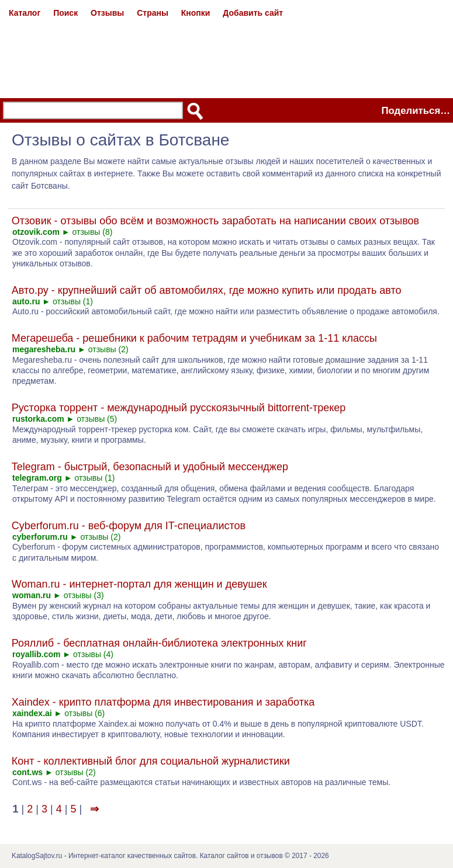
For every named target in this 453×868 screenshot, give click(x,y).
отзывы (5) (97, 419)
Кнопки (196, 13)
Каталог (25, 13)
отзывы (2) (108, 349)
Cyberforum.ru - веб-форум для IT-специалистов (129, 526)
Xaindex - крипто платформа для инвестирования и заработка (163, 702)
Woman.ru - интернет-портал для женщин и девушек (139, 584)
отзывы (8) (93, 232)
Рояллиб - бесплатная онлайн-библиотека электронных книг (159, 643)
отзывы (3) (84, 595)
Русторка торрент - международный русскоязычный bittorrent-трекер (179, 408)
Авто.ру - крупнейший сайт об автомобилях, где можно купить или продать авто (207, 290)
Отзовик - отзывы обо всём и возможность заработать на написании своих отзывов (215, 221)
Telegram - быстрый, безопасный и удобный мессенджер (150, 467)
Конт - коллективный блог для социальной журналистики (151, 761)
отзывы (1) (73, 301)
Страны (153, 13)
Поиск (65, 13)
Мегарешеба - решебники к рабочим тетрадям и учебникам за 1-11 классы (194, 338)
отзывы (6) (84, 713)
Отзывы (107, 13)
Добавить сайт (253, 13)
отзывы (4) (93, 654)
